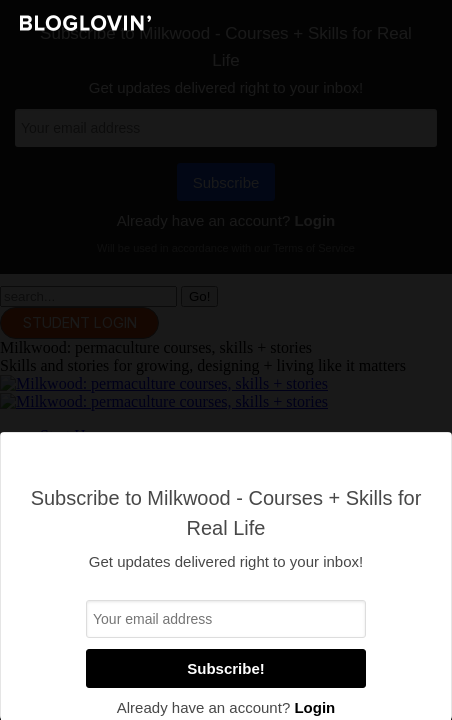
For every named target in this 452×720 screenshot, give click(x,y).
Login (314, 707)
